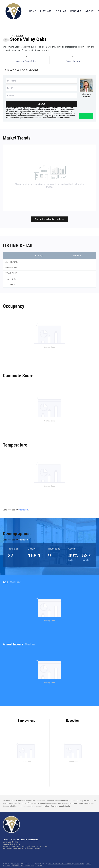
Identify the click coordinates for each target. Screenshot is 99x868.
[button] (13, 11)
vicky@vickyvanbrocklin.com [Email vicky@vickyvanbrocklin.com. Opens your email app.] (35, 846)
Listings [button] (46, 11)
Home (33, 11)
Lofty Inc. (16, 864)
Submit (41, 104)
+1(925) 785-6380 (11, 846)
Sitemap (30, 866)
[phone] (41, 96)
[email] (41, 88)
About (90, 11)
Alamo (19, 36)
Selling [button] (61, 11)
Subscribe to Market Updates (50, 219)
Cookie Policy (79, 864)
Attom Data (23, 510)
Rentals (76, 11)
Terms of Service (32, 116)
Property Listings (20, 866)
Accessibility (40, 866)
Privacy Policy (48, 116)
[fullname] (41, 81)
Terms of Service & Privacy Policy (60, 864)
